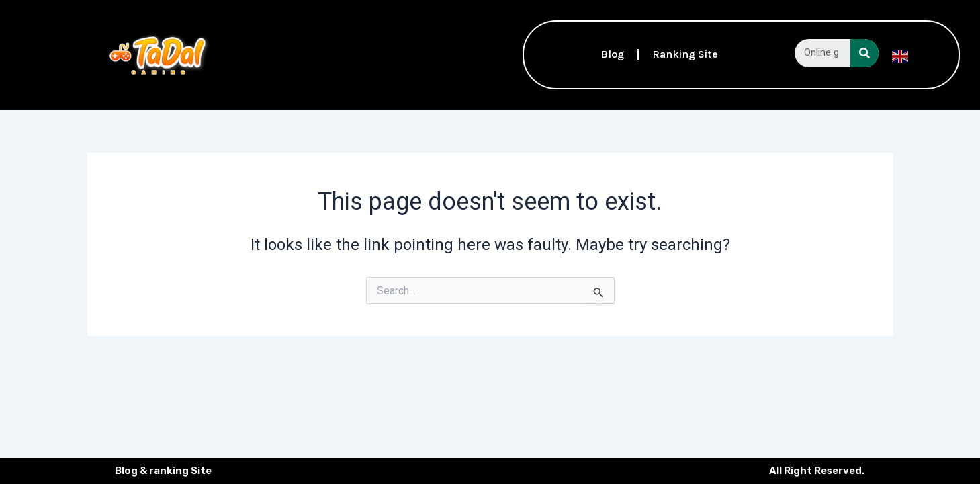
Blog (612, 54)
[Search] (864, 53)
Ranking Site (685, 54)
